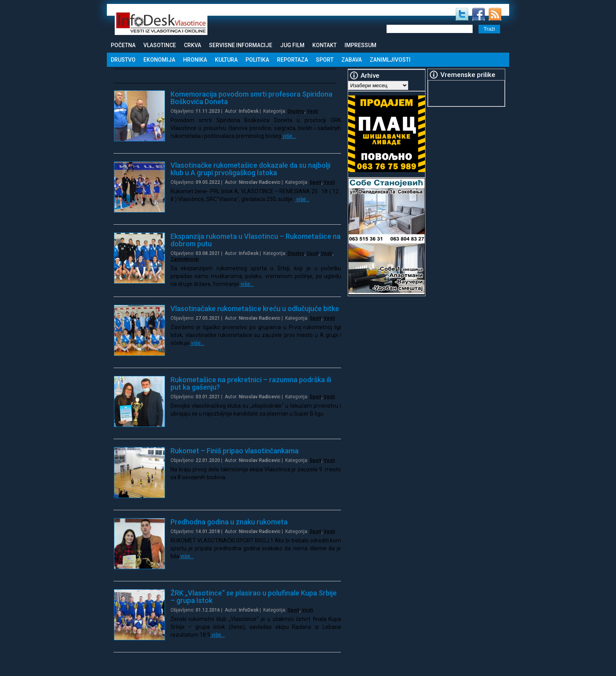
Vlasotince (160, 45)
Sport (325, 60)
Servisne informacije (241, 45)
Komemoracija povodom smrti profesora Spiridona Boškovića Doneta (251, 98)
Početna (123, 45)
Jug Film (292, 45)
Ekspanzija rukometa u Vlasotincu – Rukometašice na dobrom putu (256, 240)
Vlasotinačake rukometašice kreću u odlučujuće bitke (255, 309)
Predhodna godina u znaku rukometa (229, 522)
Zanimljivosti (390, 60)
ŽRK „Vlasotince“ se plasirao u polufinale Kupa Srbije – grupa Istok (254, 597)
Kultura (226, 60)
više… (289, 136)
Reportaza (292, 60)
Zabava (352, 60)
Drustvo (123, 60)
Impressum (360, 45)
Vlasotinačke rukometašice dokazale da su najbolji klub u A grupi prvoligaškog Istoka (250, 169)
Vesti (313, 111)
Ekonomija (159, 60)
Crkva (192, 45)
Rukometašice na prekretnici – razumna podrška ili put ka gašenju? (251, 383)
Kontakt (324, 45)
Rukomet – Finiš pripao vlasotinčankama (235, 451)
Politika (257, 60)
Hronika (195, 60)
